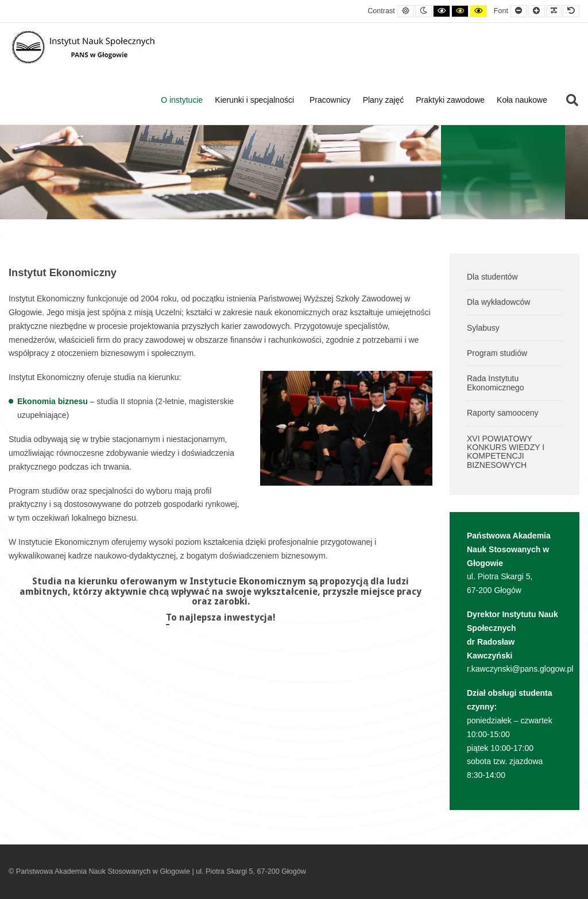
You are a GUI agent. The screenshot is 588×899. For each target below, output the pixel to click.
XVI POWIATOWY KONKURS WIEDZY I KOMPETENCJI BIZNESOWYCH (506, 452)
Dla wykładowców (498, 302)
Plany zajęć (384, 100)
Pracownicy (330, 100)
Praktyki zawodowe (450, 100)
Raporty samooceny (503, 413)
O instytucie (182, 100)
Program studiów (497, 353)
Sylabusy (483, 328)
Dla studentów (492, 277)
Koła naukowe (522, 100)
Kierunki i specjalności (256, 100)
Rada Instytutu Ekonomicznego (496, 383)
